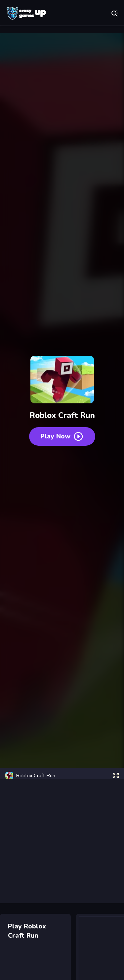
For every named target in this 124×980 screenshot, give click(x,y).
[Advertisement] (62, 841)
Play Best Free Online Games (26, 13)
